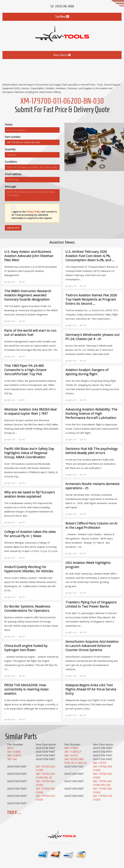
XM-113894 (71, 748)
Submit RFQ (13, 228)
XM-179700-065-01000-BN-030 (103, 783)
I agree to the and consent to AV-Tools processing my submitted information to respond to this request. (34, 215)
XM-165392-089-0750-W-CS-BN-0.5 (76, 761)
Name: (9, 124)
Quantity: (10, 149)
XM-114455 (14, 752)
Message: (11, 187)
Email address (13, 174)
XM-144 (12, 759)
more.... (14, 812)
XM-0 (10, 748)
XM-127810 (14, 755)
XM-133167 (71, 755)
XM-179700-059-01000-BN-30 (46, 776)
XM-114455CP (73, 752)
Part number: (13, 137)
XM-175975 (100, 763)
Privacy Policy (33, 212)
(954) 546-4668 (65, 6)
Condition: (11, 162)
